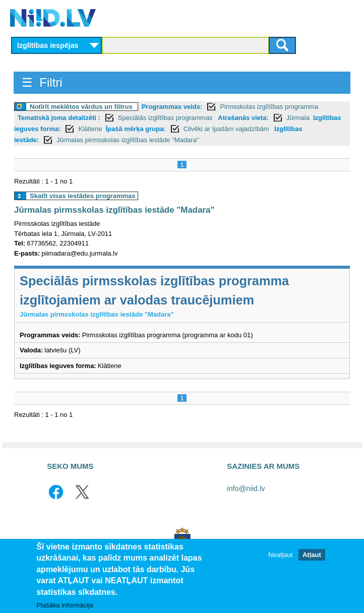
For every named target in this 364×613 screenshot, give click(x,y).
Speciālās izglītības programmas (166, 118)
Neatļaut (280, 555)
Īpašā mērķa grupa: (135, 129)
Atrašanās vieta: (243, 118)
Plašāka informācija (65, 605)
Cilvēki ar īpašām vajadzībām (227, 129)
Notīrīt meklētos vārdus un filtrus (81, 107)
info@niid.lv (246, 488)
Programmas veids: (172, 107)
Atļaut (312, 555)
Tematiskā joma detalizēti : (59, 118)
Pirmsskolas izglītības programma (269, 107)
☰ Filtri (42, 82)
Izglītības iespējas (48, 45)
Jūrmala (298, 118)
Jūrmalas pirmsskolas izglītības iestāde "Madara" (128, 140)
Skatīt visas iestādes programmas (83, 196)
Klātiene (90, 129)
